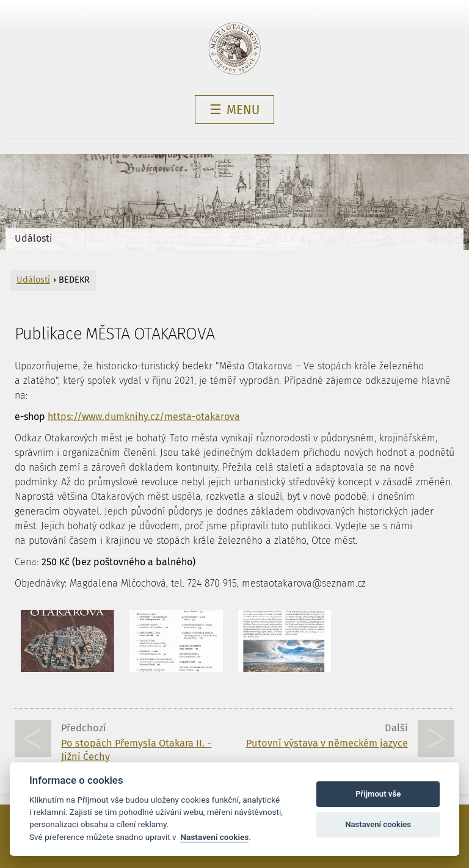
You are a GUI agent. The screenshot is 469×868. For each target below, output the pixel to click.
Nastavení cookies (214, 837)
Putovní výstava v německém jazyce (327, 743)
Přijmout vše (378, 794)
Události (34, 238)
